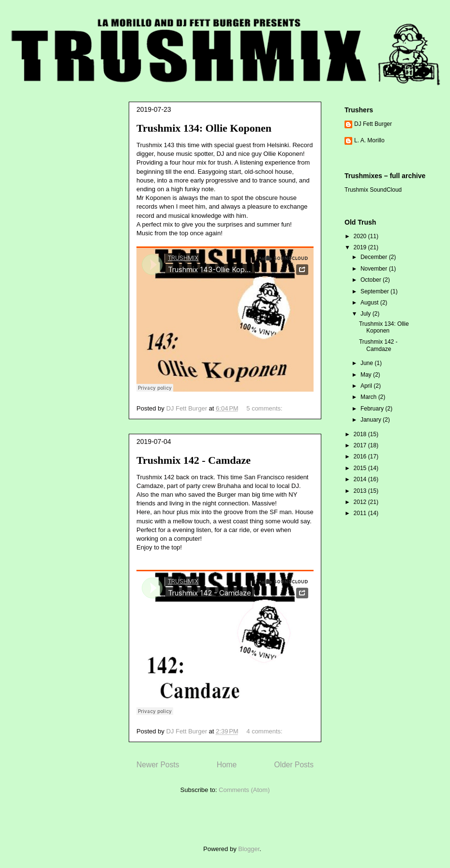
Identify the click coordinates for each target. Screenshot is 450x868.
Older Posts (294, 765)
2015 (361, 468)
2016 (361, 457)
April (367, 386)
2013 (361, 491)
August (370, 303)
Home (227, 765)
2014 (361, 479)
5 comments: (265, 408)
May (367, 375)
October (372, 280)
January (372, 420)
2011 (361, 513)
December (375, 257)
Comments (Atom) (244, 790)
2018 (361, 434)
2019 (361, 247)
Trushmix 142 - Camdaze (194, 460)
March (369, 397)
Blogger (249, 849)
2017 (361, 445)
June (367, 363)
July (367, 314)
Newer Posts (158, 765)
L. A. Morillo (369, 140)
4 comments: (265, 731)
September (375, 291)
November (375, 269)
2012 (361, 502)
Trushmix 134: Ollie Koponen (204, 128)
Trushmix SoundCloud (373, 190)
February (373, 409)
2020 (361, 236)
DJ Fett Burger (373, 124)
